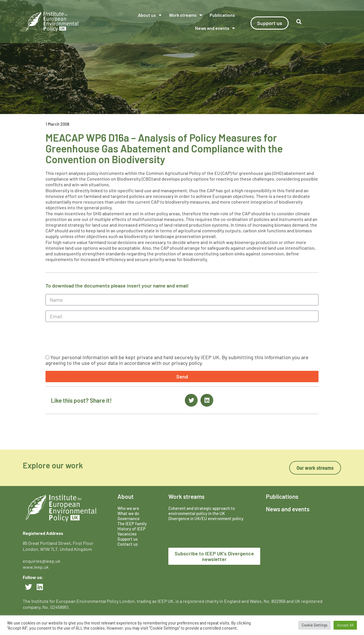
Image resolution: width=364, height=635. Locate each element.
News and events (215, 28)
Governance (129, 518)
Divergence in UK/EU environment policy (206, 518)
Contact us (128, 544)
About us (150, 15)
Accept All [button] (345, 625)
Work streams (186, 15)
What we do (128, 513)
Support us (128, 539)
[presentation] (89, 338)
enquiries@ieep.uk (42, 561)
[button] (191, 400)
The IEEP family (132, 524)
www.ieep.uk (36, 567)
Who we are (128, 508)
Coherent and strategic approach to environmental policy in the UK (202, 511)
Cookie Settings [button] (315, 625)
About (126, 496)
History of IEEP (132, 529)
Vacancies (127, 534)
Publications (222, 15)
